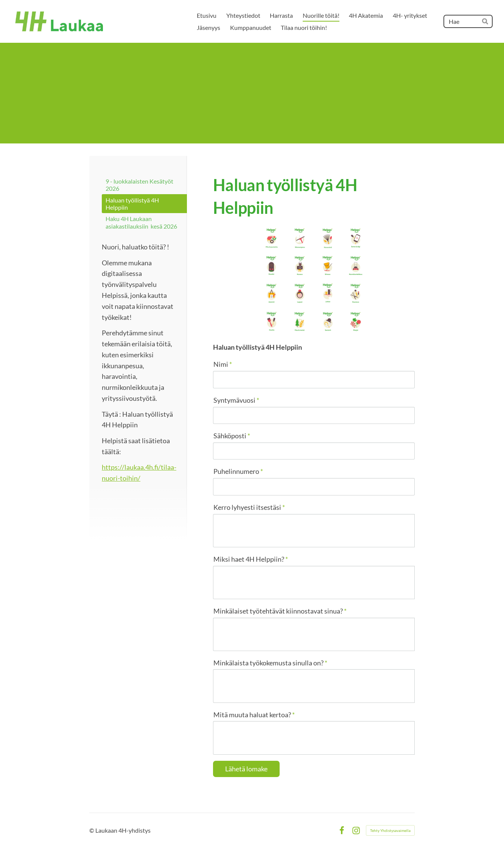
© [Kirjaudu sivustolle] (92, 830)
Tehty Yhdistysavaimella (390, 830)
